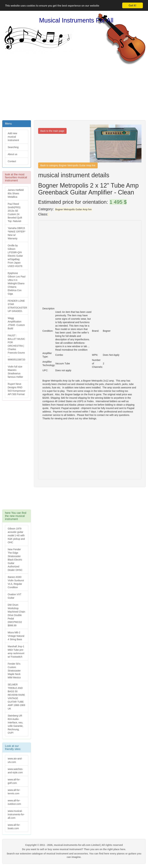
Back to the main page (52, 131)
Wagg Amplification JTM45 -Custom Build (16, 323)
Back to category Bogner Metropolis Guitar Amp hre (68, 165)
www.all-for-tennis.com (14, 792)
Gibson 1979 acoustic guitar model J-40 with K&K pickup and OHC (16, 535)
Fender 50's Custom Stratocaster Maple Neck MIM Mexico (14, 671)
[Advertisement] (74, 92)
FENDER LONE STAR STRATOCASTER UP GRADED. (17, 306)
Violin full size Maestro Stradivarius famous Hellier (15, 372)
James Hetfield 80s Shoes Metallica (16, 193)
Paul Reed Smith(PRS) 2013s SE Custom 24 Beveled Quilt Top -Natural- (15, 212)
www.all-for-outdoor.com (14, 802)
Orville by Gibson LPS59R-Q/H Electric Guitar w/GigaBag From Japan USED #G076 (15, 256)
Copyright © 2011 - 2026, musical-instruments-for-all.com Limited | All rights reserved (74, 845)
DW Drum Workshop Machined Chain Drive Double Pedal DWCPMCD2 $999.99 (16, 615)
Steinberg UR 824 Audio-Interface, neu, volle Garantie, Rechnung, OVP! (15, 724)
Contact (12, 161)
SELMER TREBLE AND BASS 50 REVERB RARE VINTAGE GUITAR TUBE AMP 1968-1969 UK (16, 697)
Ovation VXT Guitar (15, 596)
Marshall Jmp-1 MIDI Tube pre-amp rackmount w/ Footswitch (16, 652)
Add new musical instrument (13, 137)
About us (12, 154)
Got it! (133, 5)
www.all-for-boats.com (14, 827)
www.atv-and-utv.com (15, 760)
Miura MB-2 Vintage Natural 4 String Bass (16, 636)
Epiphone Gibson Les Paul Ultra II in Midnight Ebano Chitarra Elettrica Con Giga (17, 283)
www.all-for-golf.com (14, 781)
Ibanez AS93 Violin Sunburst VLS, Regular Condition (16, 582)
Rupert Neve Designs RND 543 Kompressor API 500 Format (17, 389)
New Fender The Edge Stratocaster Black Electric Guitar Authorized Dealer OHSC (15, 560)
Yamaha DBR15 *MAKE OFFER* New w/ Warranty (17, 233)
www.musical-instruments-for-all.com (16, 814)
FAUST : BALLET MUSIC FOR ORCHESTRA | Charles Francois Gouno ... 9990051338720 (16, 348)
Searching (13, 147)
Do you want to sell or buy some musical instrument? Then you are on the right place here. (74, 849)
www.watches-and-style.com (15, 771)
